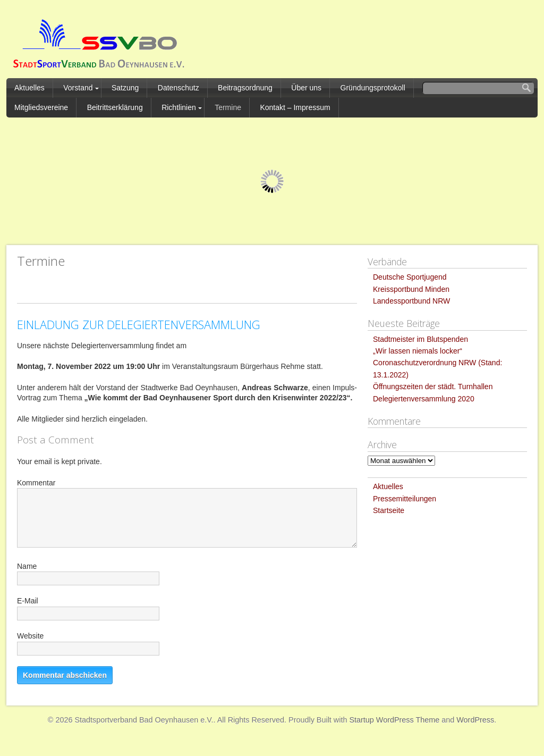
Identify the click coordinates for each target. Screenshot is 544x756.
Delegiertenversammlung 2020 (424, 399)
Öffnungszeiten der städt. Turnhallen (433, 387)
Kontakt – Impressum (295, 107)
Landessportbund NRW (411, 301)
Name (27, 566)
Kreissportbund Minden (411, 289)
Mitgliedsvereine (41, 107)
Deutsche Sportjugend (410, 277)
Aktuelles (29, 88)
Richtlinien (179, 107)
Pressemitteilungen (405, 499)
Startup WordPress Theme (394, 720)
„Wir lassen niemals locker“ (418, 351)
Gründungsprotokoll (373, 88)
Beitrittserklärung (115, 107)
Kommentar (36, 483)
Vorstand (78, 88)
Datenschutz (178, 88)
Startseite (389, 510)
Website (30, 636)
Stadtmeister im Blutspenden (420, 339)
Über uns (306, 88)
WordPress (475, 720)
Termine (228, 107)
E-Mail (28, 601)
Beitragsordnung (245, 88)
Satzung (125, 88)
